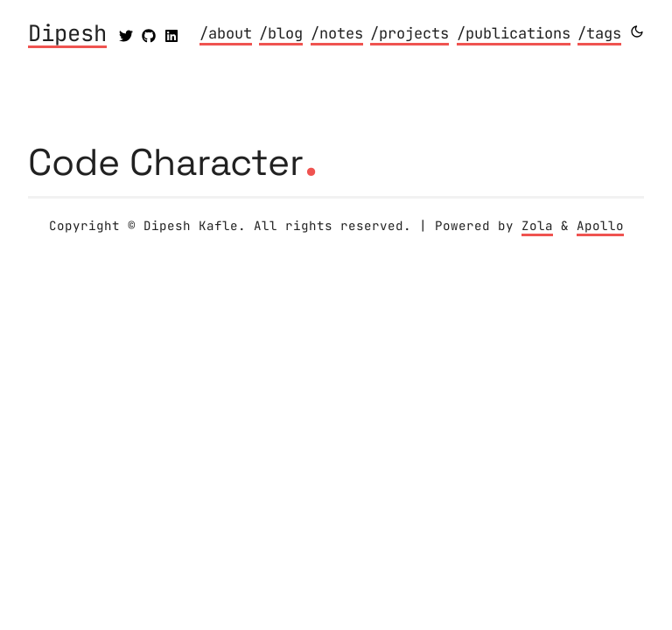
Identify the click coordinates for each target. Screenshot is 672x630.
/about (226, 33)
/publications (514, 33)
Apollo (600, 226)
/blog (281, 33)
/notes (337, 33)
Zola (537, 226)
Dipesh (67, 35)
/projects (409, 33)
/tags (599, 33)
